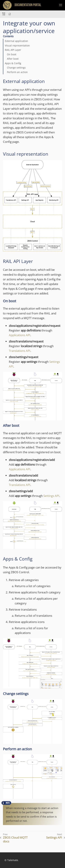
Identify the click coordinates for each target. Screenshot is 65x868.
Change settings (16, 68)
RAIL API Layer (13, 50)
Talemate (13, 860)
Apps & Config (13, 63)
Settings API (51, 496)
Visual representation (17, 45)
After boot (13, 59)
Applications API (20, 335)
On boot (12, 54)
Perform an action (17, 72)
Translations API (20, 351)
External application (16, 41)
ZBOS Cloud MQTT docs (15, 839)
